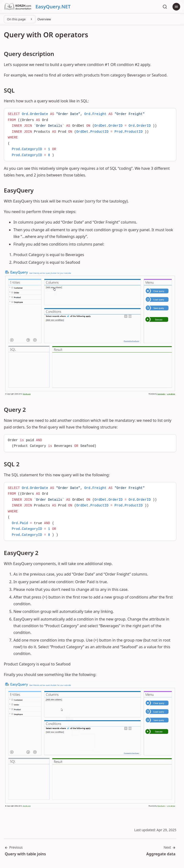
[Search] (165, 7)
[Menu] (176, 7)
